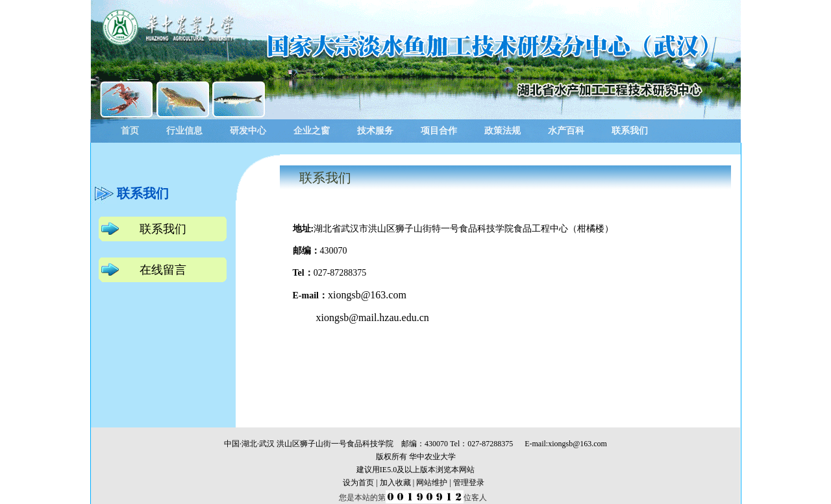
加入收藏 (395, 483)
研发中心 (248, 131)
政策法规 (502, 131)
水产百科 (566, 131)
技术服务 (375, 131)
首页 (130, 131)
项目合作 (439, 131)
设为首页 (358, 483)
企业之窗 (312, 131)
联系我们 (630, 131)
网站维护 (432, 483)
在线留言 (163, 270)
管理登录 (469, 483)
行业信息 (184, 131)
